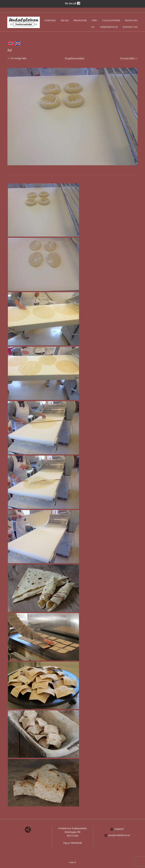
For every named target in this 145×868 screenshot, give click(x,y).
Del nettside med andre (28, 830)
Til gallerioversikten (74, 58)
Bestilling (131, 20)
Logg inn (73, 862)
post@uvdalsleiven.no (117, 835)
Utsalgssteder (111, 20)
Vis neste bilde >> (129, 58)
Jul (93, 27)
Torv (94, 20)
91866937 (117, 829)
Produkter (80, 20)
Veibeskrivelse (109, 27)
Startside (50, 20)
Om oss (65, 20)
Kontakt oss (130, 27)
